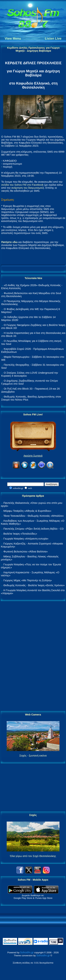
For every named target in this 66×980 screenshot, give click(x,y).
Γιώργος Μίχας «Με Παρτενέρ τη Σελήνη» (28, 580)
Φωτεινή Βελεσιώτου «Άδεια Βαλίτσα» (26, 551)
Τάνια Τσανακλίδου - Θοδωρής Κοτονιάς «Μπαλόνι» (34, 516)
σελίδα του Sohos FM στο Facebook (22, 185)
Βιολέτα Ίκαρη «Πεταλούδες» (20, 534)
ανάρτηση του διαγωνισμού (27, 188)
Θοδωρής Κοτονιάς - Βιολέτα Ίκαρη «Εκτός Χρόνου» (34, 585)
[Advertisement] (33, 656)
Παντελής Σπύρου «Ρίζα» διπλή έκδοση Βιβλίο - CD (33, 529)
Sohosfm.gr (27, 952)
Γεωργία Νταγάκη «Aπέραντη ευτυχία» (26, 539)
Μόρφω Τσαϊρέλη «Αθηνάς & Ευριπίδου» (27, 511)
